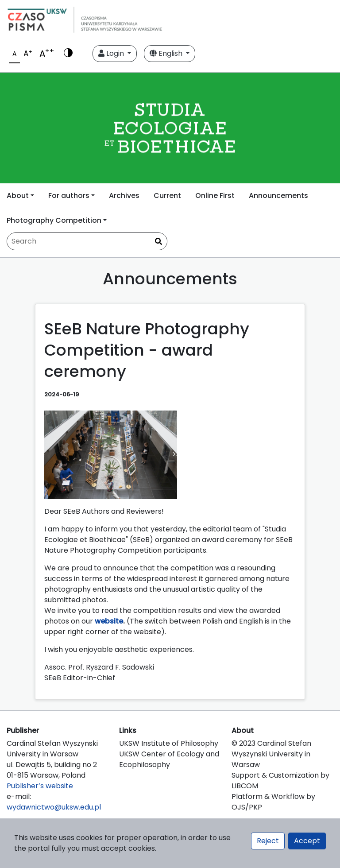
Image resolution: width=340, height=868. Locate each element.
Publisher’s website (40, 786)
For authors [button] (69, 196)
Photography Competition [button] (54, 220)
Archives (124, 196)
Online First (215, 196)
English (167, 53)
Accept (307, 841)
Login (112, 53)
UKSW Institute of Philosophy (169, 743)
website (109, 621)
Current (167, 196)
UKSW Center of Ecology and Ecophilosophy (169, 759)
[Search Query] (87, 241)
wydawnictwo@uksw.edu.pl (54, 807)
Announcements (278, 196)
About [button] (18, 196)
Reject (268, 841)
